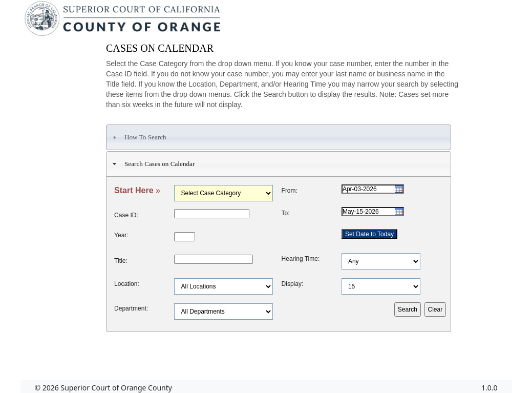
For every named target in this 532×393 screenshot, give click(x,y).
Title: (121, 261)
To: (286, 213)
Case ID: (126, 215)
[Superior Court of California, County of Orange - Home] (124, 21)
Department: (131, 308)
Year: (121, 235)
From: (290, 191)
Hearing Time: (301, 259)
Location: (127, 284)
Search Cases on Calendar (153, 164)
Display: (293, 284)
